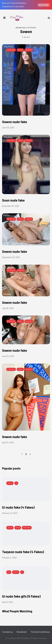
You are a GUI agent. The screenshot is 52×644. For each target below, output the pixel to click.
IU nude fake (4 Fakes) (18, 507)
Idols (20, 50)
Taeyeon (27, 528)
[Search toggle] (48, 18)
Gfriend (11, 50)
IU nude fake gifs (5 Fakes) (21, 596)
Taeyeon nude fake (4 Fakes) (23, 552)
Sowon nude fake (15, 122)
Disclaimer (22, 632)
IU (16, 483)
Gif (9, 572)
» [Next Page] (30, 454)
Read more (44, 5)
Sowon (29, 50)
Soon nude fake (13, 200)
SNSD (18, 528)
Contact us (8, 632)
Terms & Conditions (40, 632)
